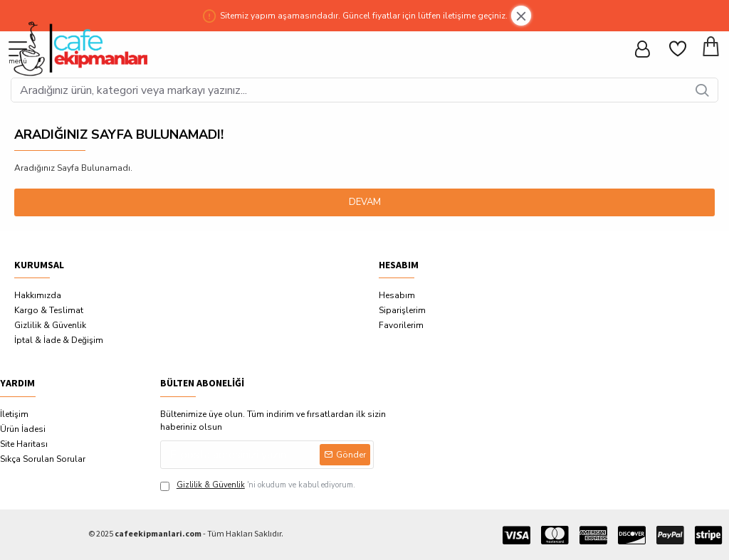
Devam (365, 202)
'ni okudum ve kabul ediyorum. (258, 486)
